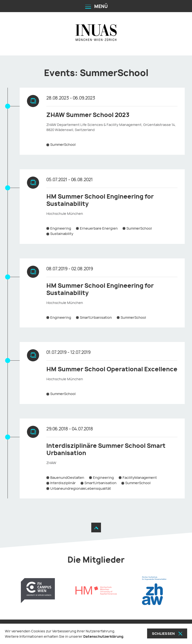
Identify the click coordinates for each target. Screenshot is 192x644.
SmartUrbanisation (96, 317)
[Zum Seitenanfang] (96, 528)
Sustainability (62, 234)
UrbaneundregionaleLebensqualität (81, 488)
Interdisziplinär (63, 483)
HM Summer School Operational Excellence (112, 369)
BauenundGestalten (67, 477)
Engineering (61, 228)
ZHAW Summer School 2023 (88, 115)
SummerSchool (63, 144)
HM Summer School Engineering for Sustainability (100, 200)
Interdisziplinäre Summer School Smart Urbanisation (106, 449)
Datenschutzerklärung (103, 636)
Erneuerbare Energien (99, 228)
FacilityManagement (140, 477)
